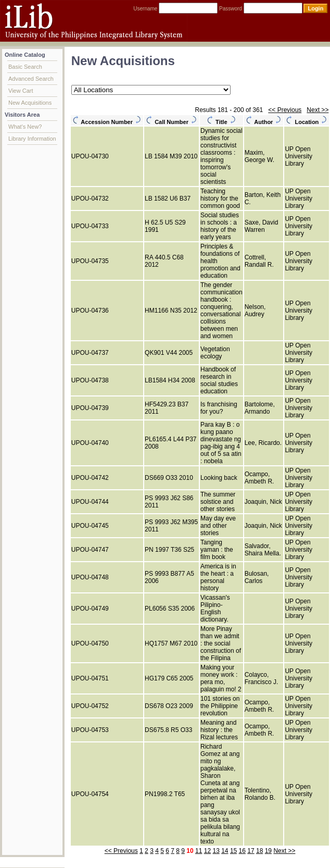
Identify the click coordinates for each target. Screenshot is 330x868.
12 (207, 851)
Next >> (318, 110)
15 (233, 851)
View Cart (21, 91)
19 (268, 851)
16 (242, 851)
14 (225, 851)
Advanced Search (31, 79)
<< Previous (285, 110)
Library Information (32, 139)
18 (259, 851)
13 (216, 851)
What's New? (25, 127)
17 (251, 851)
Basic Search (25, 67)
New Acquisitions (30, 103)
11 (199, 851)
